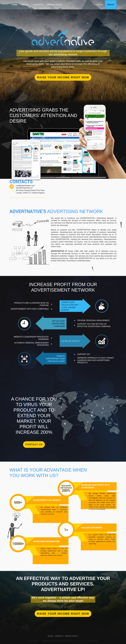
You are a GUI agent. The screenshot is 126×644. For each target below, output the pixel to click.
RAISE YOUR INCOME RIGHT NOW (63, 614)
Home (15, 5)
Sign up (111, 5)
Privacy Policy (55, 5)
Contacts (38, 5)
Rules (25, 5)
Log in (99, 5)
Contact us (34, 444)
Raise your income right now (63, 77)
